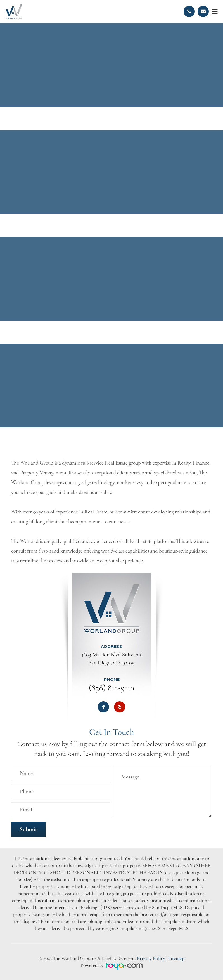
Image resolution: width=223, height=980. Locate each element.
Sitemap (176, 958)
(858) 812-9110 (111, 688)
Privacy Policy (151, 958)
